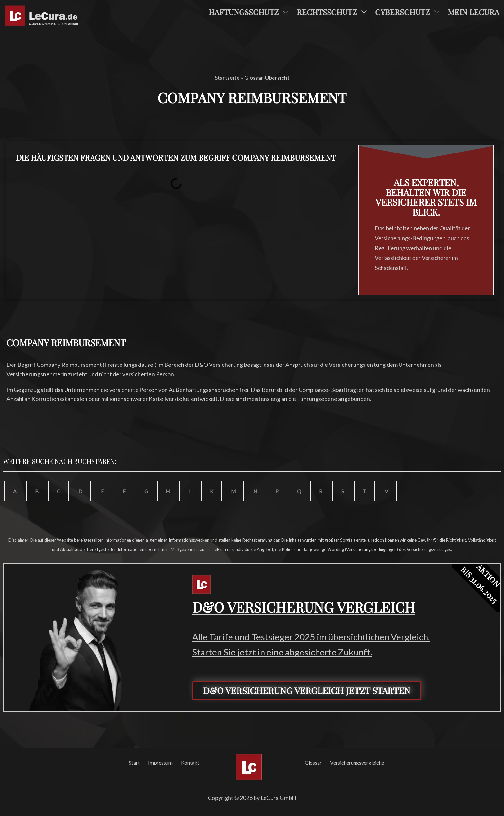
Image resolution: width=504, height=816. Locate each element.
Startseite (227, 78)
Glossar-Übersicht (267, 78)
